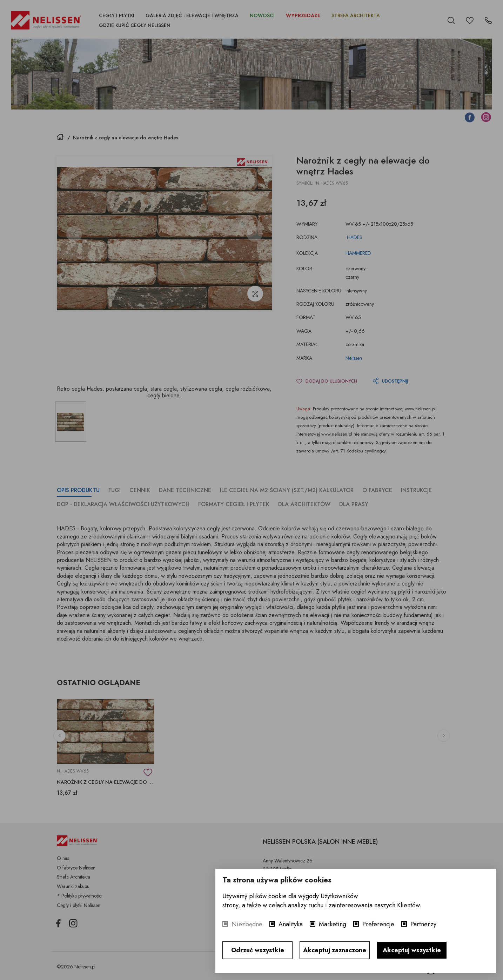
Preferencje (378, 924)
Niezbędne (247, 924)
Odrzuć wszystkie (258, 950)
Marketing (333, 924)
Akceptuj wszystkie (412, 950)
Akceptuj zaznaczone (335, 950)
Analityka (291, 924)
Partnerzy (423, 924)
